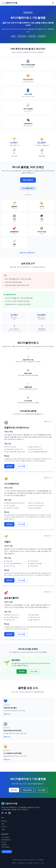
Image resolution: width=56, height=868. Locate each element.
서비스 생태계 (5, 837)
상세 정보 (9, 466)
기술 (3, 829)
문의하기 (14, 863)
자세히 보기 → (8, 714)
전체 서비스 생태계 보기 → (28, 253)
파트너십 (37, 863)
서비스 (42, 863)
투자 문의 (14, 790)
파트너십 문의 (27, 790)
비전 (3, 824)
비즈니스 (4, 827)
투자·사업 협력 (5, 847)
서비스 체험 (21, 466)
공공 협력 (4, 845)
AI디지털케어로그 (6, 840)
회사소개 (4, 821)
